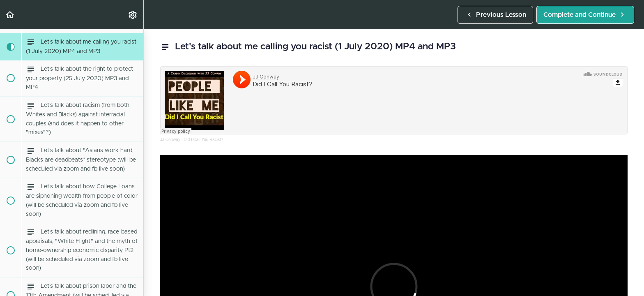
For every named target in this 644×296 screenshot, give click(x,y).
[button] (10, 15)
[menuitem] (133, 15)
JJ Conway (170, 140)
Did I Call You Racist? (203, 140)
